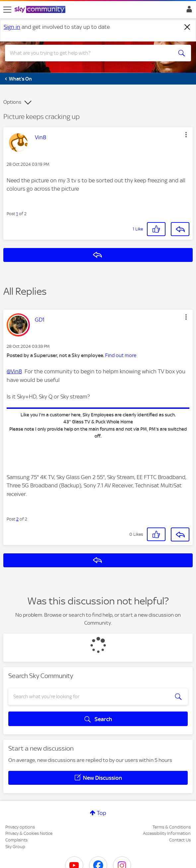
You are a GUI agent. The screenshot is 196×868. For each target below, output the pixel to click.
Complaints (16, 840)
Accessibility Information (167, 833)
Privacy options (20, 827)
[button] (186, 135)
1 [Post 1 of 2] (17, 214)
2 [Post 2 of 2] (17, 519)
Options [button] (12, 102)
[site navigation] (7, 10)
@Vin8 (14, 371)
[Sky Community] (41, 10)
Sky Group (15, 847)
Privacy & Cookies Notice (29, 833)
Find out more (121, 355)
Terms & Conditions (172, 827)
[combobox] (89, 53)
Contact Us (180, 840)
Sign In (188, 11)
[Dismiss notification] (187, 27)
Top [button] (101, 813)
